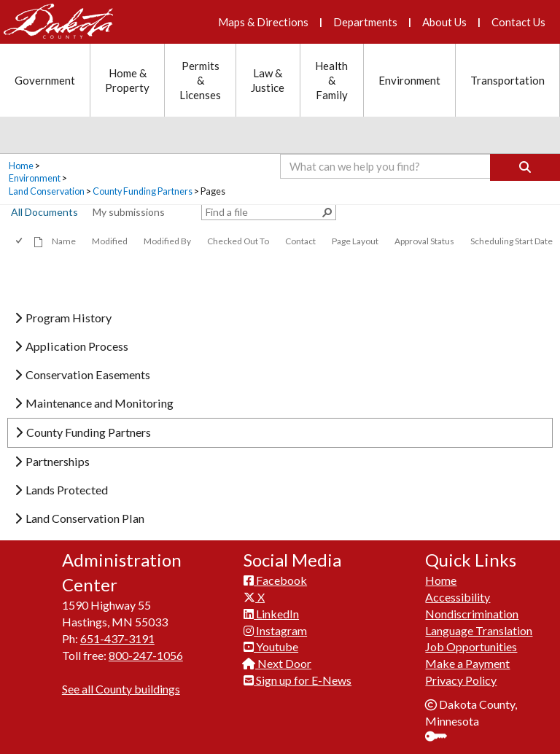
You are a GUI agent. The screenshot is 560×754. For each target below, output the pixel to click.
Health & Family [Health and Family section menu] (331, 80)
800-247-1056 (146, 655)
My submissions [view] (129, 212)
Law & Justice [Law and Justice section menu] (268, 80)
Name (64, 241)
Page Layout (355, 241)
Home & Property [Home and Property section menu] (127, 80)
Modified (110, 241)
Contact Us (518, 22)
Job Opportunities (471, 646)
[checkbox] (20, 241)
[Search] (525, 167)
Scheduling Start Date (512, 241)
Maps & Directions (263, 22)
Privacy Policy (461, 680)
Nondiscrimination (472, 614)
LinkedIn (271, 614)
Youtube (271, 646)
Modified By (167, 241)
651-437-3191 (117, 638)
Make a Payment (467, 663)
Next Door (277, 663)
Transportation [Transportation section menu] (507, 80)
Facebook (275, 580)
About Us (444, 22)
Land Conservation (47, 191)
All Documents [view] (44, 212)
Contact (300, 241)
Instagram (275, 630)
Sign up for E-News (297, 680)
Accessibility (458, 597)
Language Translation (479, 630)
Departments (365, 22)
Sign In (442, 738)
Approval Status (424, 241)
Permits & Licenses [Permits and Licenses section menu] (200, 80)
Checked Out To (238, 241)
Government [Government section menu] (45, 80)
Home (21, 166)
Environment (35, 178)
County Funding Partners (143, 191)
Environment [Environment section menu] (409, 80)
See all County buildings (121, 689)
